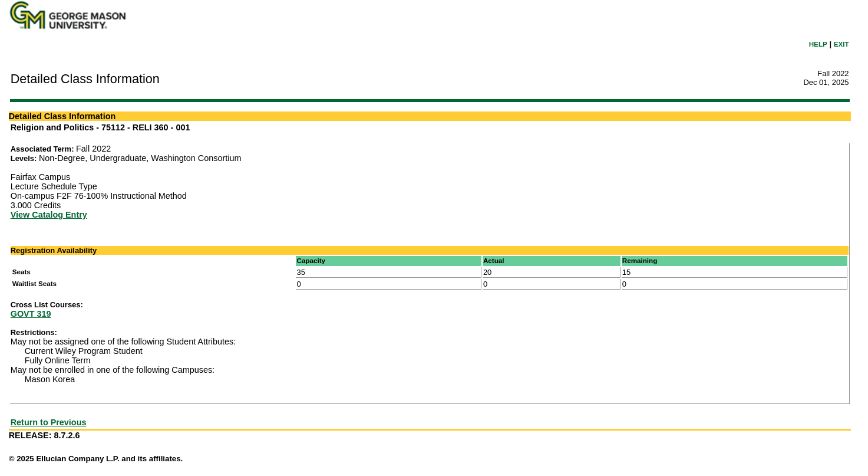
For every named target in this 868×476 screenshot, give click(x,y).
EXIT (841, 44)
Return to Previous (49, 422)
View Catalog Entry (49, 215)
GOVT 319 (31, 314)
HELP (818, 44)
